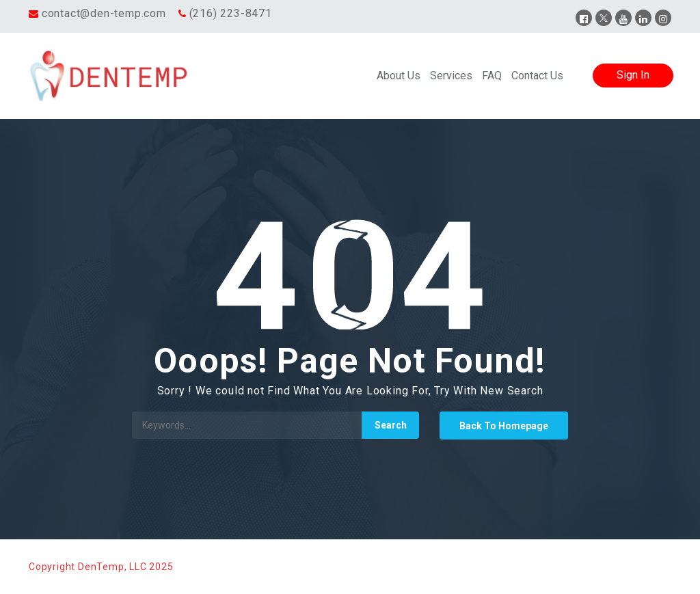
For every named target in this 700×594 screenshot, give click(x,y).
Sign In (633, 75)
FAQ (492, 76)
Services (451, 76)
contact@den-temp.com (104, 13)
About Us (399, 76)
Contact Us (537, 76)
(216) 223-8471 (231, 13)
